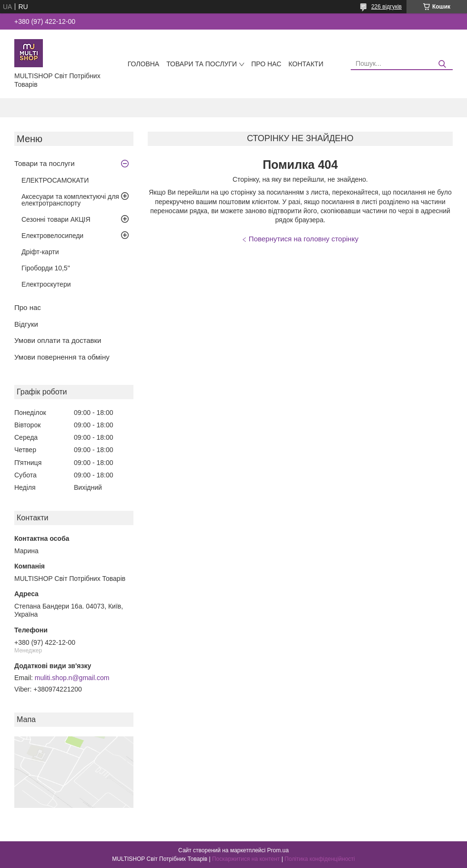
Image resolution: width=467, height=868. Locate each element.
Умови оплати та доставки (58, 340)
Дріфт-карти (40, 252)
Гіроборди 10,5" (46, 268)
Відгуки (26, 324)
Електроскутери (46, 284)
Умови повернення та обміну (62, 357)
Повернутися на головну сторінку (304, 239)
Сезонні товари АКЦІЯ (56, 219)
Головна (143, 64)
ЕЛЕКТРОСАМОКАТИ (55, 180)
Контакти (306, 64)
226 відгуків (386, 7)
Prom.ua (278, 850)
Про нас (266, 64)
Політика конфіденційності (320, 859)
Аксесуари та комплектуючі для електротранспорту (70, 200)
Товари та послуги (202, 64)
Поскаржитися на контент (246, 859)
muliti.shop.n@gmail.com (72, 678)
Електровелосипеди (52, 236)
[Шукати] (442, 64)
